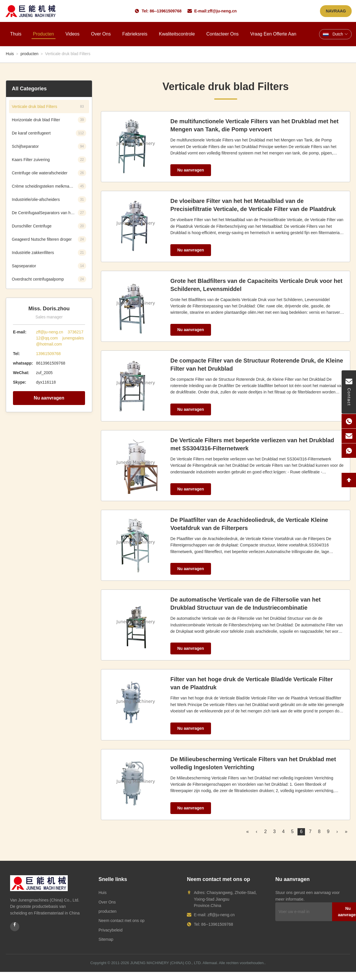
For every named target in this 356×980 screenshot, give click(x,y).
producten (29, 54)
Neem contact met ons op (122, 921)
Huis (10, 54)
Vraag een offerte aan (273, 34)
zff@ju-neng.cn (222, 11)
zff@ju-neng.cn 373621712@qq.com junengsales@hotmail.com (60, 338)
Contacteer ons (223, 34)
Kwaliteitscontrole (177, 34)
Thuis (16, 34)
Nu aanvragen (49, 398)
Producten (43, 34)
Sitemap (106, 939)
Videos (72, 34)
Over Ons (107, 902)
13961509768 (48, 354)
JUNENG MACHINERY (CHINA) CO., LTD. (166, 963)
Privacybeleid (111, 930)
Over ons (101, 34)
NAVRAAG (336, 11)
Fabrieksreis (135, 34)
